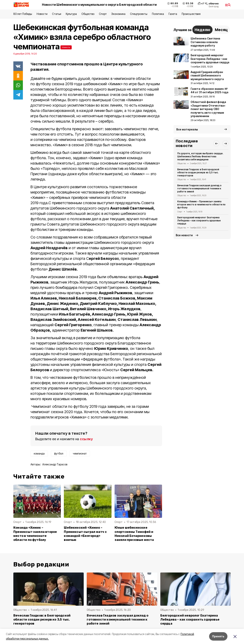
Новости (42, 14)
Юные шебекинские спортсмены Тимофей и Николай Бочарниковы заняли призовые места (134, 534)
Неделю (202, 30)
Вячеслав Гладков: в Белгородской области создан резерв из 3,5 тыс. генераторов (198, 172)
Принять (218, 636)
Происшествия (191, 14)
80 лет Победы (23, 14)
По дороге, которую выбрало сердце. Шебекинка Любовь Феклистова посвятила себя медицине (200, 156)
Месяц (221, 30)
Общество (88, 14)
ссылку (86, 439)
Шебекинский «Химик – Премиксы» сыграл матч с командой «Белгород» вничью (85, 534)
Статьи (57, 14)
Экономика (118, 14)
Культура (71, 14)
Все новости (184, 235)
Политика (158, 14)
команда (39, 453)
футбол (59, 453)
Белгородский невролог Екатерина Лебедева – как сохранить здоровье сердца (199, 220)
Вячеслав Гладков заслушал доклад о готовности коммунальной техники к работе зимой (199, 188)
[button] (216, 143)
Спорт (103, 14)
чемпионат (80, 453)
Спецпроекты (139, 14)
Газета (173, 14)
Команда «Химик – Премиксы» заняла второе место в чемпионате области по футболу (35, 534)
